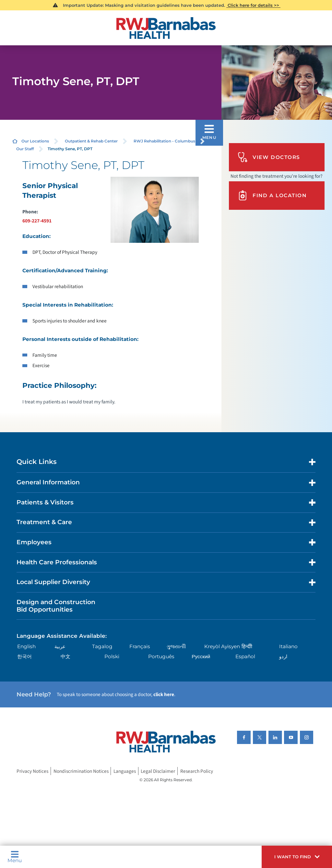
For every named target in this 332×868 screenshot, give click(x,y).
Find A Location (272, 195)
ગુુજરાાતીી (176, 646)
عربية (60, 646)
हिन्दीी (247, 646)
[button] (297, 857)
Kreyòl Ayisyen (222, 646)
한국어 (24, 656)
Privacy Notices (32, 771)
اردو (283, 656)
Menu (15, 857)
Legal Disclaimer (158, 771)
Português (161, 656)
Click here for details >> (253, 5)
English (26, 646)
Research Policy (197, 771)
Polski (112, 656)
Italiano (288, 646)
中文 (65, 656)
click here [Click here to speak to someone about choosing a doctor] (164, 694)
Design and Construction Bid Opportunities (56, 606)
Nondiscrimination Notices (81, 771)
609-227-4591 (37, 221)
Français (140, 646)
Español (245, 656)
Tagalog (102, 646)
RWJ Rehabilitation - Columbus (164, 141)
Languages (125, 771)
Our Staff (25, 149)
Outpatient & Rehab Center (91, 141)
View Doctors (269, 157)
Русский (201, 656)
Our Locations (35, 141)
